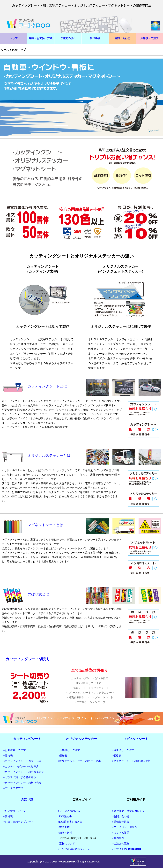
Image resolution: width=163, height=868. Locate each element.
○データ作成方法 (13, 788)
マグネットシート (136, 739)
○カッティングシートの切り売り (22, 783)
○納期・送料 (65, 833)
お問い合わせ (122, 38)
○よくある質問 (121, 833)
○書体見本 (64, 827)
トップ (14, 38)
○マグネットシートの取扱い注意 (131, 761)
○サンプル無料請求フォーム (74, 849)
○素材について (66, 843)
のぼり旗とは (38, 594)
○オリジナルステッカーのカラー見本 (79, 761)
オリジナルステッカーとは (49, 456)
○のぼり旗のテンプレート (18, 822)
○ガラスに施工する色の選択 (20, 777)
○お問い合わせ (121, 816)
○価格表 (8, 756)
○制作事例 (118, 838)
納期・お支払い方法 (41, 38)
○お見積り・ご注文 (15, 750)
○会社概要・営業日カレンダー (130, 811)
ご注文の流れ (68, 38)
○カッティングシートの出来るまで (24, 772)
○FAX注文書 (65, 816)
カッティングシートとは (47, 386)
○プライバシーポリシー (126, 827)
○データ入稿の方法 (69, 811)
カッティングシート (27, 739)
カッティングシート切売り (28, 659)
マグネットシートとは (46, 525)
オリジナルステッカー (81, 739)
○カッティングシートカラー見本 (22, 761)
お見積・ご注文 (149, 38)
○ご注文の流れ (121, 843)
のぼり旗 (27, 799)
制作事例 (95, 38)
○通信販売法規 (121, 822)
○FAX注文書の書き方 (70, 822)
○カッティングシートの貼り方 (21, 766)
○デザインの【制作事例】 (127, 849)
